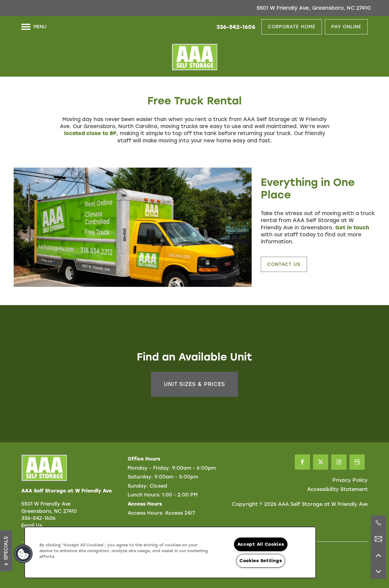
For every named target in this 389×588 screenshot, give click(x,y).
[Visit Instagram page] (339, 462)
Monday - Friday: (149, 468)
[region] (170, 552)
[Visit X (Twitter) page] (321, 462)
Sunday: (138, 486)
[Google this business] (357, 462)
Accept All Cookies (261, 544)
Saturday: (140, 477)
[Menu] (34, 27)
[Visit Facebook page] (302, 462)
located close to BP (90, 133)
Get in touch (352, 228)
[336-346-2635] (378, 523)
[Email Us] (378, 539)
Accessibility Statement (337, 489)
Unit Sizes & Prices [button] (194, 384)
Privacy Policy (350, 480)
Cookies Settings (261, 561)
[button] (292, 27)
